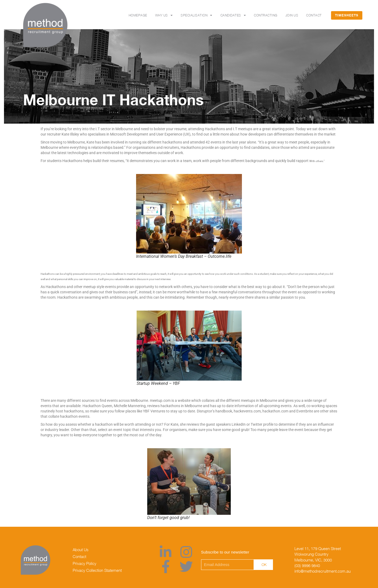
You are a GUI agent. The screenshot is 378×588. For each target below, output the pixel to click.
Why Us (164, 15)
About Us (81, 550)
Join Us (292, 15)
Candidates (233, 15)
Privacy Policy (84, 563)
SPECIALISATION (197, 15)
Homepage (138, 15)
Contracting (266, 15)
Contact (314, 15)
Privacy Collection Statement (97, 570)
